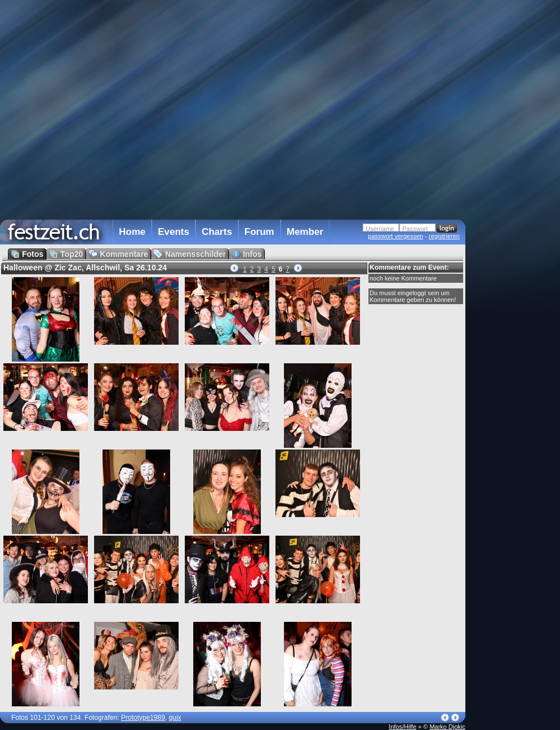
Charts (217, 232)
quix (175, 718)
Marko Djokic (447, 727)
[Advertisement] (515, 227)
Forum (259, 232)
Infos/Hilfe (403, 727)
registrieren (444, 236)
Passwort (415, 229)
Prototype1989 (143, 718)
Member (305, 232)
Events (174, 232)
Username (380, 229)
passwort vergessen (395, 236)
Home (132, 232)
